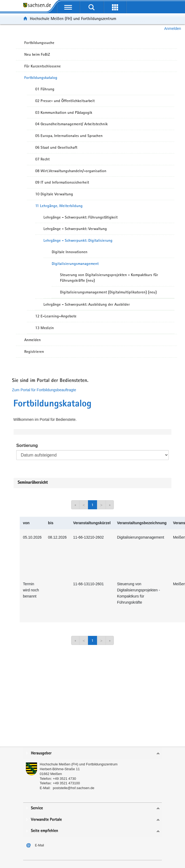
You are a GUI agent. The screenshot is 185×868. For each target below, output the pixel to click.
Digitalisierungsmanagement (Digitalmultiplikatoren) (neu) (108, 292)
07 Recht (42, 159)
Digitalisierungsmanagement (75, 264)
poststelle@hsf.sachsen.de (74, 788)
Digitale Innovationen (70, 252)
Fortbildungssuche (39, 43)
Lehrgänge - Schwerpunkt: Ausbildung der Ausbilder (87, 304)
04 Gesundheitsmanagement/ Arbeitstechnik (71, 124)
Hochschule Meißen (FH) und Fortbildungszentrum (73, 19)
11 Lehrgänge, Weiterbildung (59, 206)
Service (37, 808)
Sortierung (27, 445)
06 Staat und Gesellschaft (56, 147)
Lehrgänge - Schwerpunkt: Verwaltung (75, 229)
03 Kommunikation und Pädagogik (64, 112)
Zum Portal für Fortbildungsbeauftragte (44, 390)
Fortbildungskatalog (41, 78)
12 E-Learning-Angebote (56, 316)
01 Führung (45, 89)
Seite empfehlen (45, 831)
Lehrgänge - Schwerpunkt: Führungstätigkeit (81, 217)
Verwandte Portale (46, 820)
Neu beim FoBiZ (37, 54)
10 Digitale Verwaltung (54, 194)
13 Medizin (45, 328)
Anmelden (173, 29)
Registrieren (34, 352)
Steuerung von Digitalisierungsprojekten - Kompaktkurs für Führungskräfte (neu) (109, 278)
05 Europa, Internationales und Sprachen (69, 136)
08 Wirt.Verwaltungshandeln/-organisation (71, 171)
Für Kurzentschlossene (43, 66)
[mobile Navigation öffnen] (68, 7)
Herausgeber (41, 753)
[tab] (92, 754)
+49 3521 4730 (64, 779)
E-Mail (39, 845)
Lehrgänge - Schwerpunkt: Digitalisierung (78, 240)
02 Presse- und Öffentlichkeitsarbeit (65, 101)
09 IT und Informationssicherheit (62, 182)
